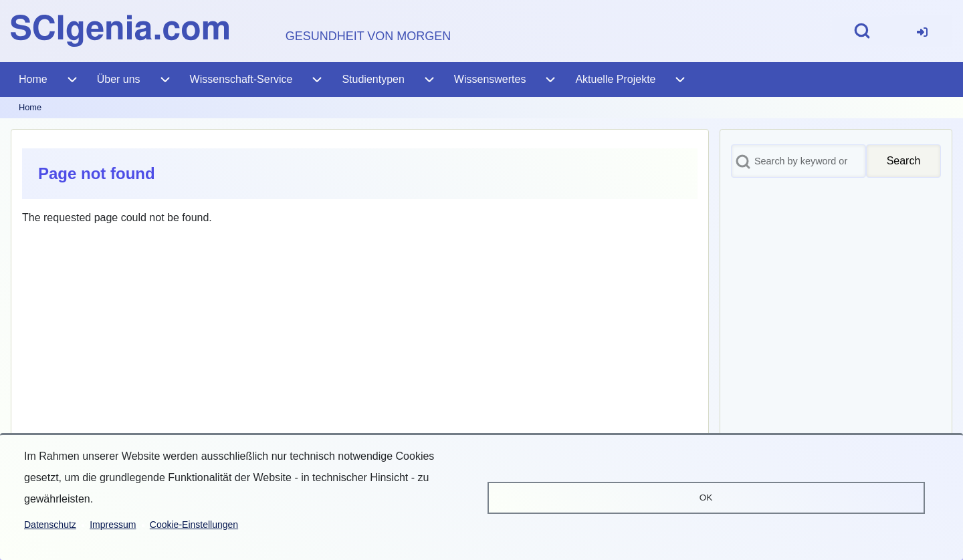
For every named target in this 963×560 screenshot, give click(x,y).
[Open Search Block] (862, 31)
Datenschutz (50, 525)
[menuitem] (922, 31)
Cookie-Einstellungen (194, 525)
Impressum (113, 525)
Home (30, 107)
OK (706, 498)
